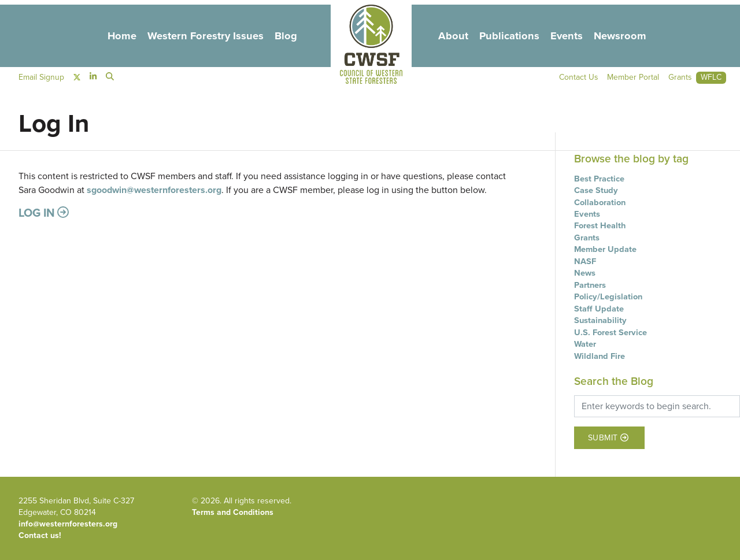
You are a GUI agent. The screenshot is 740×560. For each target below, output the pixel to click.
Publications (510, 36)
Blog (286, 36)
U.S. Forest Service (610, 332)
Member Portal (632, 78)
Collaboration (600, 202)
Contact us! (40, 535)
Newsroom (622, 36)
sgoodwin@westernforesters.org (154, 190)
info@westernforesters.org (68, 524)
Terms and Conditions (233, 512)
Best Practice (599, 179)
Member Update (605, 249)
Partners (590, 285)
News (585, 273)
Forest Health (600, 225)
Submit (608, 438)
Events (568, 36)
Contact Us (578, 78)
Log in (44, 212)
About (453, 36)
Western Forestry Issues (205, 36)
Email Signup (41, 78)
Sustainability (600, 320)
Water (585, 344)
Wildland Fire (600, 356)
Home (120, 36)
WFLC (711, 78)
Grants (587, 238)
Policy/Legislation (608, 296)
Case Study (596, 190)
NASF (585, 261)
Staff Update (599, 309)
